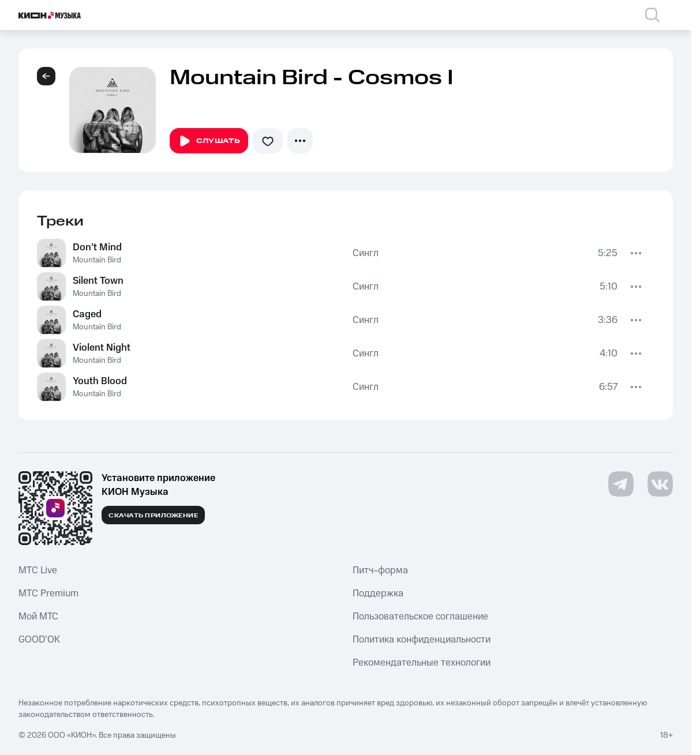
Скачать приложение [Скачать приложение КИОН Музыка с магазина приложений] (153, 516)
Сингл (366, 253)
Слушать (209, 141)
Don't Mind (97, 247)
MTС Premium (48, 594)
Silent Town (98, 281)
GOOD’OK (39, 640)
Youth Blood (100, 381)
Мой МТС (38, 617)
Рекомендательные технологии (422, 663)
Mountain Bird (97, 260)
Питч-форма (380, 570)
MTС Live (38, 570)
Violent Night (102, 348)
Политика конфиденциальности (422, 640)
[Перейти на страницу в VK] (660, 484)
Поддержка (378, 594)
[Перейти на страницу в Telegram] (621, 484)
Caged (87, 314)
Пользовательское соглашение (420, 617)
